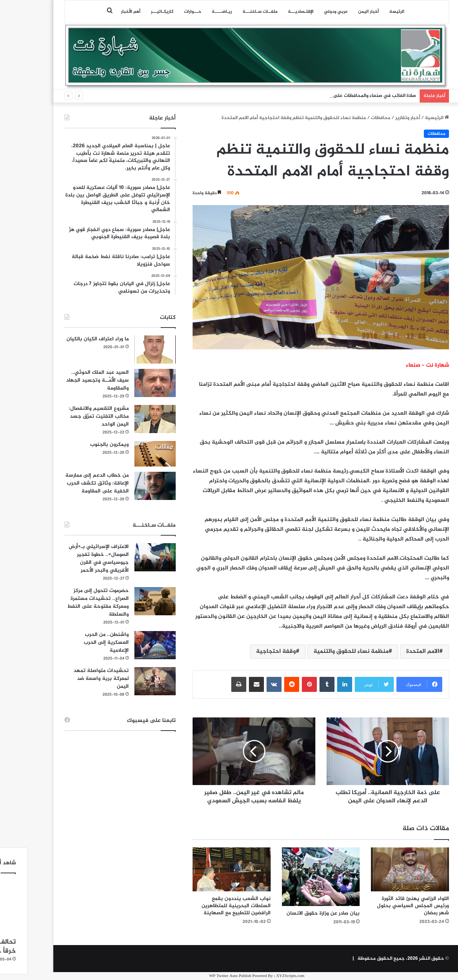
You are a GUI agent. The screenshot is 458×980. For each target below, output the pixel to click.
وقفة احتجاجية (248, 652)
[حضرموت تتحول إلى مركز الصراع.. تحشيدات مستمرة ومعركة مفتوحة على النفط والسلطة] (127, 601)
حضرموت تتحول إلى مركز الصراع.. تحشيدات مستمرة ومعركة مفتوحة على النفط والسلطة (70, 602)
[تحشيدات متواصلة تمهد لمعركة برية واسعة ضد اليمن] (127, 681)
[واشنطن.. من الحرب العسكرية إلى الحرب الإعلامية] (127, 645)
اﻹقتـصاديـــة (273, 12)
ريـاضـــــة (194, 12)
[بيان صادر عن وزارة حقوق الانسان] (293, 877)
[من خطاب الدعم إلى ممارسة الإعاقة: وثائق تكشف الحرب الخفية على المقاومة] (127, 486)
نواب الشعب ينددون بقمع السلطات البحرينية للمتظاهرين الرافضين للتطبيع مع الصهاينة (208, 906)
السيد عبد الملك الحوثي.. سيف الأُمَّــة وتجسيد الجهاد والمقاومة (70, 380)
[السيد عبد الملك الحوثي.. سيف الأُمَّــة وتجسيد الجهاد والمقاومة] (127, 383)
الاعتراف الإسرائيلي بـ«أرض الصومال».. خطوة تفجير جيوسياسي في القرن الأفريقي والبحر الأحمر (71, 559)
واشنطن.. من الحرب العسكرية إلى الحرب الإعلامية (78, 643)
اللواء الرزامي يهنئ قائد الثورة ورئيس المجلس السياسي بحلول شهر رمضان (385, 906)
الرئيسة (369, 12)
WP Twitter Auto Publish (202, 976)
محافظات (353, 118)
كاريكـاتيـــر (134, 12)
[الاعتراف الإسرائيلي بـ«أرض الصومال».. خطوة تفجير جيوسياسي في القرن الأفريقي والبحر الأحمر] (127, 557)
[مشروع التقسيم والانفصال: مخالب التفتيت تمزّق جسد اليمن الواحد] (127, 419)
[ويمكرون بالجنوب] (127, 454)
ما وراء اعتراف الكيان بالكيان (70, 339)
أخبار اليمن (341, 12)
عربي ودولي (308, 12)
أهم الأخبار (103, 12)
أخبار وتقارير (380, 118)
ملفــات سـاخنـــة (232, 12)
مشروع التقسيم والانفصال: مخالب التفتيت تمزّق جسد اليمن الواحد (71, 416)
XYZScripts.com (263, 976)
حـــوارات (165, 12)
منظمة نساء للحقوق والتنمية (323, 652)
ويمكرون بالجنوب (82, 445)
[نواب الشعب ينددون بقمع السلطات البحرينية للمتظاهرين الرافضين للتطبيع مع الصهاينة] (204, 869)
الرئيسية (409, 118)
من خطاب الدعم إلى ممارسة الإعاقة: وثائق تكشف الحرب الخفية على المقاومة (69, 483)
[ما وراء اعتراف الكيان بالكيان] (127, 350)
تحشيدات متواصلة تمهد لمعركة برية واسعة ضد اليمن (73, 679)
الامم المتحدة (395, 652)
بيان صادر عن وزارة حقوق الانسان (295, 913)
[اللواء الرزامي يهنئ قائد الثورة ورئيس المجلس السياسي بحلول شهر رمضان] (382, 869)
